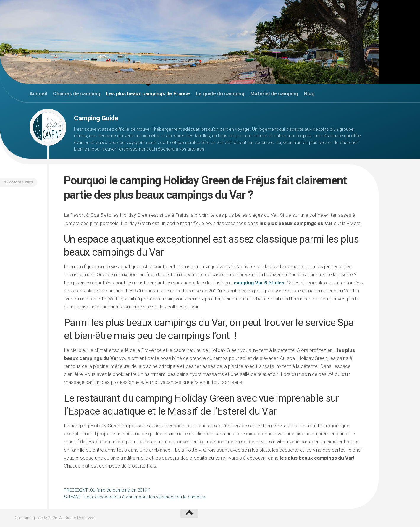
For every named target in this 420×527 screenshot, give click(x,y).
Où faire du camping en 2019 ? (107, 490)
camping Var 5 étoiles (259, 283)
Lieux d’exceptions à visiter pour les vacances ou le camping (135, 497)
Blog (309, 93)
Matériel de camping (274, 93)
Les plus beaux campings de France (148, 93)
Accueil (38, 93)
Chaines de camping (77, 93)
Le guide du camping (220, 93)
